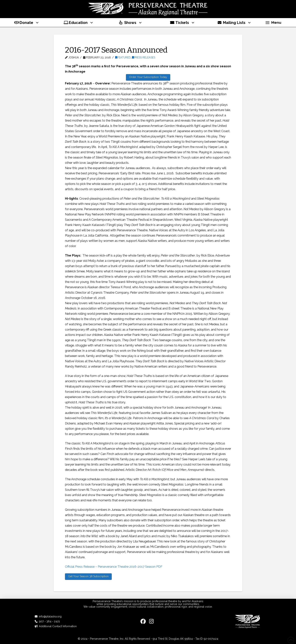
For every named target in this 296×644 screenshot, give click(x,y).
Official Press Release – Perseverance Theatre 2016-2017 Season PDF (114, 567)
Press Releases (144, 57)
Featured (123, 57)
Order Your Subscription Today (148, 77)
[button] (273, 23)
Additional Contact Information (58, 626)
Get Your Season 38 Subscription (88, 576)
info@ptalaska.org (50, 616)
